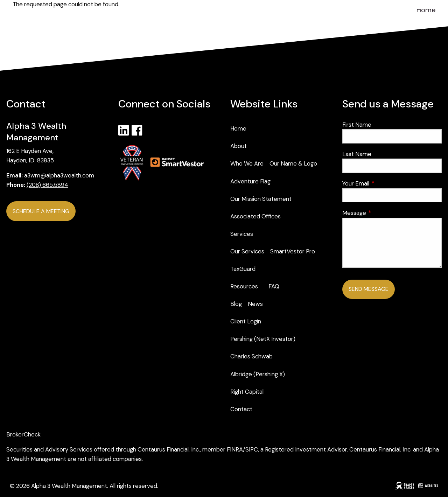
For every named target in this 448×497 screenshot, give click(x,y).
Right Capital (247, 392)
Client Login (246, 321)
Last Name (357, 154)
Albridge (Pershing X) (258, 374)
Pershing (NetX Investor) (263, 339)
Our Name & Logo (293, 163)
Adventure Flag (250, 181)
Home (426, 10)
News (255, 304)
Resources (244, 286)
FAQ (274, 286)
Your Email (383, 183)
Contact (241, 409)
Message (381, 213)
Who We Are (247, 163)
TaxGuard (243, 269)
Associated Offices (255, 216)
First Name (357, 125)
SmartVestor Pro (293, 251)
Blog (236, 304)
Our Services (247, 251)
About (239, 146)
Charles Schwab (251, 356)
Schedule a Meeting (41, 211)
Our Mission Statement (261, 199)
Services (242, 234)
